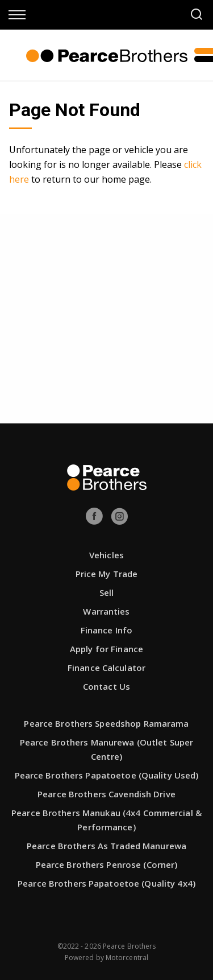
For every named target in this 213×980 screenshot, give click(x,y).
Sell (106, 592)
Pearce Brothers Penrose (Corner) (107, 864)
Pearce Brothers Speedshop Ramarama (106, 723)
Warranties (106, 611)
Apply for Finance (106, 649)
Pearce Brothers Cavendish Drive (106, 794)
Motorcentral (127, 958)
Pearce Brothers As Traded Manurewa (106, 846)
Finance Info (106, 630)
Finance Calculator (106, 668)
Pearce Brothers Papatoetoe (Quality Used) (107, 775)
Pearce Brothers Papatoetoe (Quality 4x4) (106, 883)
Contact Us (106, 686)
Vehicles (106, 555)
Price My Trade (107, 574)
